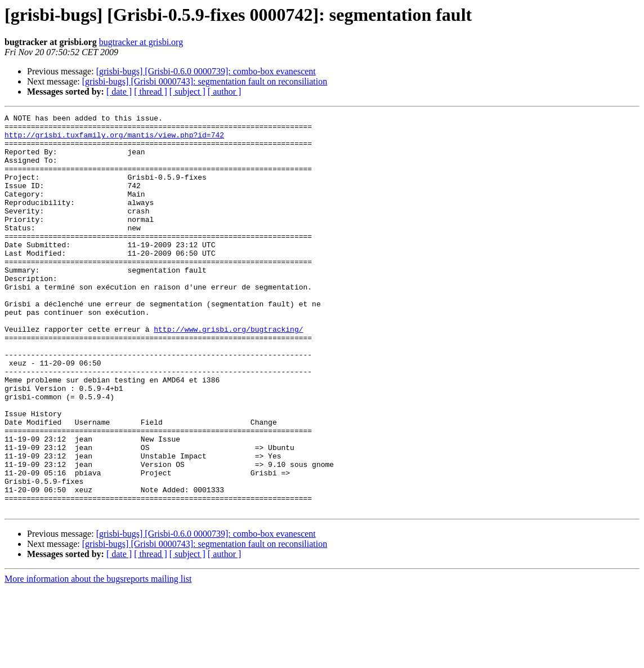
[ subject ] (187, 92)
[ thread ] (151, 92)
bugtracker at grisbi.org (141, 42)
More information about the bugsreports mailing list (98, 658)
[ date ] (119, 92)
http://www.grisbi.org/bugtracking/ (228, 373)
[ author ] (225, 92)
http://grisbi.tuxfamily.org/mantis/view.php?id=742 (114, 140)
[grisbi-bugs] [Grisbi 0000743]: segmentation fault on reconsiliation (205, 81)
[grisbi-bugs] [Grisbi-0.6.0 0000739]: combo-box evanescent (206, 71)
